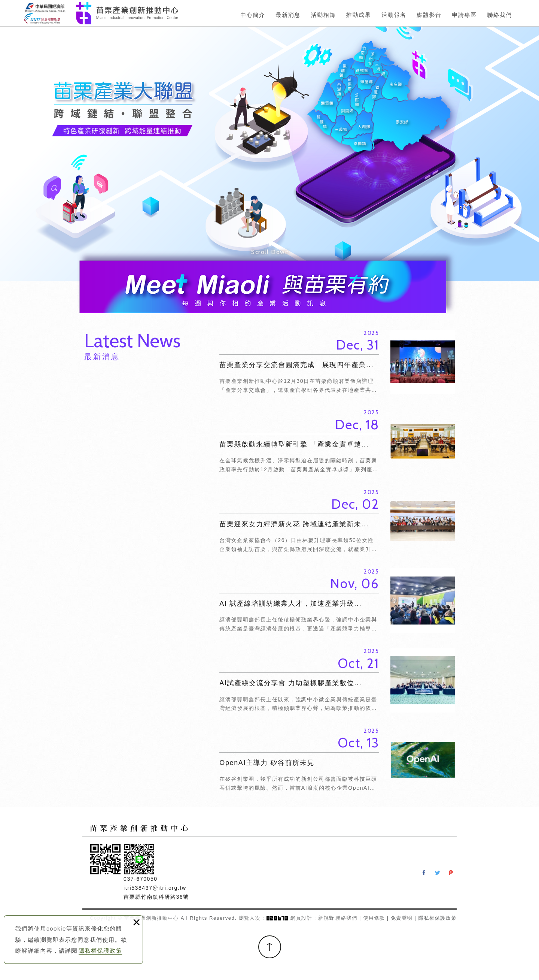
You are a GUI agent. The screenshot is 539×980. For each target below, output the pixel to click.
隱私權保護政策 (100, 951)
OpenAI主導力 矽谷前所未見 (337, 760)
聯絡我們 (346, 918)
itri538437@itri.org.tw (155, 888)
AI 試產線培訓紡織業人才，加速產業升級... (337, 601)
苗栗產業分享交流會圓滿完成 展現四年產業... (337, 362)
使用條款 (374, 918)
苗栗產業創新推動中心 (101, 13)
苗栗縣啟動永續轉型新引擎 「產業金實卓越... (337, 441)
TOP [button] (270, 947)
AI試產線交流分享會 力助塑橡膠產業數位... (337, 680)
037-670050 (141, 879)
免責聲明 (402, 918)
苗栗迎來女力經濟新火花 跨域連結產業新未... (337, 521)
